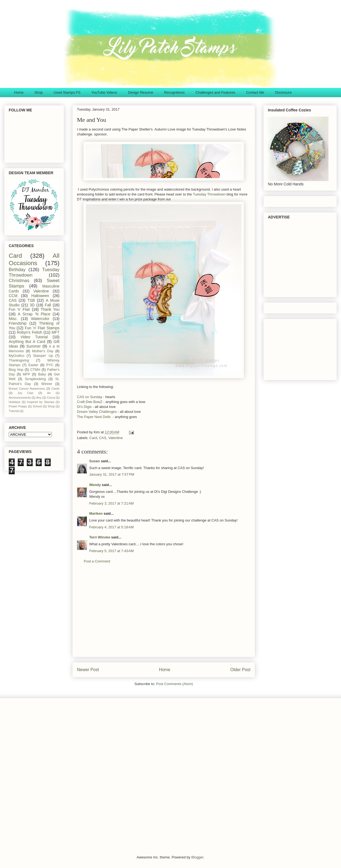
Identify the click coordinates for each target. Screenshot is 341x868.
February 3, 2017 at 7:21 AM (111, 503)
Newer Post (88, 670)
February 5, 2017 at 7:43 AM (111, 551)
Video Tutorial (34, 337)
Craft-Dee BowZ (90, 402)
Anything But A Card (27, 342)
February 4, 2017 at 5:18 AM (111, 527)
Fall (48, 305)
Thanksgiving (19, 360)
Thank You (50, 309)
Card (93, 438)
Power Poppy (18, 406)
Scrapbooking (35, 379)
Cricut (51, 398)
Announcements (20, 398)
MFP (27, 374)
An (49, 393)
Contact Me (255, 92)
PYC (50, 365)
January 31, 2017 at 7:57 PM (112, 474)
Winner (47, 384)
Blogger (197, 857)
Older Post (240, 670)
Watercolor (40, 319)
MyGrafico (17, 356)
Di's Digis (85, 407)
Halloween (40, 296)
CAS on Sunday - (91, 397)
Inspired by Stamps (41, 402)
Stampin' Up (43, 356)
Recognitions (174, 92)
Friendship (18, 323)
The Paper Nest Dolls (94, 417)
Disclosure (283, 92)
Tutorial (14, 411)
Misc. (13, 319)
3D (32, 305)
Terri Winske (100, 537)
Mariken (96, 513)
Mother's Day (43, 351)
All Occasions (34, 259)
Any (39, 398)
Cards (55, 389)
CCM (13, 296)
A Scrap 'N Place (34, 314)
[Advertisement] (164, 614)
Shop (38, 92)
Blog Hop (16, 370)
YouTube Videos (104, 92)
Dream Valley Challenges (97, 412)
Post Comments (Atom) (174, 684)
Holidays (15, 402)
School (37, 406)
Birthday (17, 270)
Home (19, 92)
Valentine (116, 438)
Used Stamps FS (67, 92)
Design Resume (141, 92)
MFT (56, 332)
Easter (33, 365)
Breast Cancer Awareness (27, 389)
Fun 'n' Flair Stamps (42, 328)
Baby (42, 374)
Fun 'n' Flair (19, 309)
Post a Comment (97, 561)
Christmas (19, 281)
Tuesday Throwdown (209, 194)
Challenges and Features (215, 92)
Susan (95, 461)
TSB (31, 300)
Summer (33, 346)
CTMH (35, 370)
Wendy (95, 485)
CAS (103, 438)
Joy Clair (26, 393)
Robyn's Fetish (30, 332)
